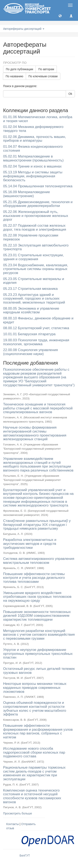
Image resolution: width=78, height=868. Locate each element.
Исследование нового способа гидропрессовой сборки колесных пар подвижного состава (34, 752)
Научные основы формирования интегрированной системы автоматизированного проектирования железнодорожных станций (35, 433)
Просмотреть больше (18, 813)
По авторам (46, 69)
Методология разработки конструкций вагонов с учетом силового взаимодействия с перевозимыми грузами (39, 635)
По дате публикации (19, 69)
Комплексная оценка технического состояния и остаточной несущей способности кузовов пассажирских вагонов (32, 796)
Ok (70, 94)
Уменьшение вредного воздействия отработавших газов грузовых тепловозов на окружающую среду (37, 597)
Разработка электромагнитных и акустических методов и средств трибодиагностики (30, 544)
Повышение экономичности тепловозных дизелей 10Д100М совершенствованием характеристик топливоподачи (37, 616)
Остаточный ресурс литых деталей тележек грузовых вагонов (39, 671)
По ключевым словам (43, 76)
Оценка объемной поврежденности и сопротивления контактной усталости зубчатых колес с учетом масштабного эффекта (35, 709)
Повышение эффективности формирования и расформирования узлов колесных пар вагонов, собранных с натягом (38, 731)
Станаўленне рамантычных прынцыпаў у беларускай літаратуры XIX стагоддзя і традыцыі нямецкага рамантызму (37, 525)
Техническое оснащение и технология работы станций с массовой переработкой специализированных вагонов (38, 408)
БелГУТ (25, 855)
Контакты (12, 824)
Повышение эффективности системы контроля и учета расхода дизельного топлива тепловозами (34, 578)
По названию (14, 76)
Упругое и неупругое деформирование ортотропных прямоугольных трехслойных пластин (38, 654)
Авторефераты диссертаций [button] (24, 29)
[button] (60, 16)
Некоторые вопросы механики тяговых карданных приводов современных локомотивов (35, 688)
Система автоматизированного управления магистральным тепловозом (39, 561)
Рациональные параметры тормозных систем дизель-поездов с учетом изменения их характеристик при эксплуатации (34, 773)
